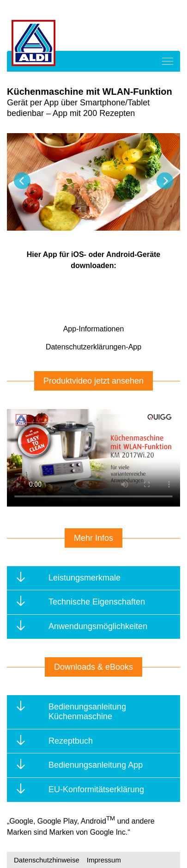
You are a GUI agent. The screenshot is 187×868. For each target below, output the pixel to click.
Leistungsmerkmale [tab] (70, 577)
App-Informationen (94, 329)
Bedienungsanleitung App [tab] (81, 764)
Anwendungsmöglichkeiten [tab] (84, 626)
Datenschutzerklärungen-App (93, 347)
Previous (22, 181)
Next (165, 181)
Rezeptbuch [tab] (57, 740)
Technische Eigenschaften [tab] (83, 601)
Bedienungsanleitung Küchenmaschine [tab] (73, 711)
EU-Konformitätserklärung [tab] (82, 789)
